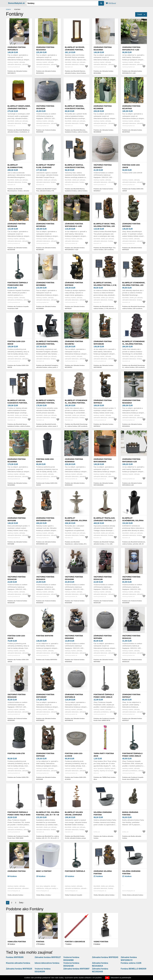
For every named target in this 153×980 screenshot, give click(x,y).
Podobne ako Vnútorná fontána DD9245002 (75, 661)
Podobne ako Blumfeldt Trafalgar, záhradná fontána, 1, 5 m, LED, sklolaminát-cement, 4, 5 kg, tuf (104, 544)
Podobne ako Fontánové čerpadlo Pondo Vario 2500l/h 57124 (133, 778)
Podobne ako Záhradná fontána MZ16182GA (132, 425)
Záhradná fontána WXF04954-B (74, 696)
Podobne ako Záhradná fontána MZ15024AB (17, 249)
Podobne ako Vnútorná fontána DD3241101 (132, 661)
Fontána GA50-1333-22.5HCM (74, 755)
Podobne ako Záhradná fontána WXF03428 (46, 778)
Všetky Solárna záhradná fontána (133, 895)
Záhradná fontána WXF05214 (103, 402)
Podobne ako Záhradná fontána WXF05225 (132, 249)
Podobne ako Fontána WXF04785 (47, 660)
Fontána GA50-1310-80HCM (16, 343)
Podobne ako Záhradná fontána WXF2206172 (17, 72)
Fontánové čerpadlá (75, 871)
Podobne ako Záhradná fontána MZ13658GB (103, 131)
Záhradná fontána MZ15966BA (45, 284)
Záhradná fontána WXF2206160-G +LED (74, 225)
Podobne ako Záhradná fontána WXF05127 (132, 719)
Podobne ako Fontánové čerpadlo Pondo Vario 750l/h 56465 (18, 837)
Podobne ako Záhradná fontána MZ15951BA (46, 249)
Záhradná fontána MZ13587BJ (74, 343)
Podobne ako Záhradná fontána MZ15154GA (46, 72)
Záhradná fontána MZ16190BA (103, 48)
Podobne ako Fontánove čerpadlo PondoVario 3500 (18, 307)
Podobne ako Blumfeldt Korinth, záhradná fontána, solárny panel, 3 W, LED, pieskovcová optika (47, 426)
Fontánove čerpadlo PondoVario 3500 (18, 284)
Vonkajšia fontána (17, 942)
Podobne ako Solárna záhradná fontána (103, 837)
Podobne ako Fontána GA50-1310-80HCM (18, 366)
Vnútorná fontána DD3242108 (17, 578)
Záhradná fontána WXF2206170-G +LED (131, 48)
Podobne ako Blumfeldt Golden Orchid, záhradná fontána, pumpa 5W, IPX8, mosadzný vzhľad (75, 838)
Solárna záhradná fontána (103, 813)
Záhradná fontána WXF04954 (103, 637)
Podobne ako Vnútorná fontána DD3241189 (103, 602)
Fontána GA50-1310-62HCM (45, 460)
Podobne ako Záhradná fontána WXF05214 (103, 425)
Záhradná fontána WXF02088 (17, 519)
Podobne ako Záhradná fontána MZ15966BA (46, 307)
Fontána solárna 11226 (131, 963)
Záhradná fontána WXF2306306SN (103, 460)
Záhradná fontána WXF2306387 (45, 696)
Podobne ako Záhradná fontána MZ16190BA (103, 72)
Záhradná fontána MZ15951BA (45, 225)
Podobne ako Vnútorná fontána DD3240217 (103, 190)
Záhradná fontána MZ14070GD (131, 107)
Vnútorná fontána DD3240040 (131, 578)
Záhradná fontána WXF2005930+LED (45, 519)
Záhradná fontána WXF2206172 (17, 48)
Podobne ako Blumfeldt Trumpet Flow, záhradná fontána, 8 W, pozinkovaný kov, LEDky (46, 191)
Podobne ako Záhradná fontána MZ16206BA (17, 484)
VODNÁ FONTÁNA (101, 942)
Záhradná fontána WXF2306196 (103, 343)
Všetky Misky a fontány (43, 895)
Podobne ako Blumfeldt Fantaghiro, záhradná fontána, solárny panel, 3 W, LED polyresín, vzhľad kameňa (47, 367)
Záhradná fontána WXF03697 (76, 969)
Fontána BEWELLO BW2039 (133, 969)
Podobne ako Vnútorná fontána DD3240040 (132, 602)
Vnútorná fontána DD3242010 (45, 578)
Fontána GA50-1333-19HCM (16, 637)
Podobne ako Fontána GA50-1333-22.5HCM (76, 778)
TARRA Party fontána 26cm (104, 755)
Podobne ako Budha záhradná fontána (132, 837)
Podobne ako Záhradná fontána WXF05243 (75, 307)
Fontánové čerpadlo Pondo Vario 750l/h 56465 (19, 813)
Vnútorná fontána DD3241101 (131, 637)
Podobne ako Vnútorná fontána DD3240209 (46, 131)
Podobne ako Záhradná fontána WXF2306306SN (103, 484)
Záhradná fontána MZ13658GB (103, 107)
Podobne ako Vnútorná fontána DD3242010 (46, 602)
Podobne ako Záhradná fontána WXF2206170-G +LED (132, 72)
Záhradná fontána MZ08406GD (74, 460)
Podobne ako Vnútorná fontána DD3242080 (75, 602)
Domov (8, 9)
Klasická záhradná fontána (18, 963)
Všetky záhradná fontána (15, 895)
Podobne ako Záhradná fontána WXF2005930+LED (46, 543)
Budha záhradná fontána (130, 813)
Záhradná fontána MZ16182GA (131, 402)
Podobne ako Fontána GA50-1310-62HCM (47, 484)
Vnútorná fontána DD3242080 (74, 578)
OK (107, 978)
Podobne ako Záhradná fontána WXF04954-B (75, 719)
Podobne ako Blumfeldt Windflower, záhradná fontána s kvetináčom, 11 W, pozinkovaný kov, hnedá (19, 132)
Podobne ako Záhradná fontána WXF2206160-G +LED (75, 249)
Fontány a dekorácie (75, 942)
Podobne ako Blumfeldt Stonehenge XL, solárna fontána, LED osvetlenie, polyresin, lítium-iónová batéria (134, 367)
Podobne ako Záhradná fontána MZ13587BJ (75, 366)
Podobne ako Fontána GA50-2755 (18, 777)
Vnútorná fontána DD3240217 (103, 166)
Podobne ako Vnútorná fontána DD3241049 (17, 719)
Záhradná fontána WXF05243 (74, 284)
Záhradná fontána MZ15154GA (45, 48)
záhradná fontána (17, 871)
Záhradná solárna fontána (103, 872)
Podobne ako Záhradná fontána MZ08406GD (75, 484)
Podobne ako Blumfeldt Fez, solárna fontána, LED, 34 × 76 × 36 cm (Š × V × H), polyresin (48, 838)
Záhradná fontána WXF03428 (45, 755)
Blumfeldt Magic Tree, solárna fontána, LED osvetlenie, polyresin (104, 226)
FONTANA (40, 942)
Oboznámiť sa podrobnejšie (121, 978)
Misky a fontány (44, 871)
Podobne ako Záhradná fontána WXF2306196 (103, 366)
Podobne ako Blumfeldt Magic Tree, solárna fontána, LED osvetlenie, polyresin (105, 250)
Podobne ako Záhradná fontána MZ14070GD (132, 131)
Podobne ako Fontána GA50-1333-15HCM (133, 190)
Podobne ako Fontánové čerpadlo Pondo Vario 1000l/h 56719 (104, 719)
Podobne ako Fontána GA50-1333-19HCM (18, 661)
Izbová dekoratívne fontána (47, 963)
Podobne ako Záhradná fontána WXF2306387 (46, 719)
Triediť (140, 14)
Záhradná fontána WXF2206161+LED (131, 460)
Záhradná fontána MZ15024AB (17, 225)
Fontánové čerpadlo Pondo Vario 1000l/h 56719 (104, 697)
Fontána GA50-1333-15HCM (131, 166)
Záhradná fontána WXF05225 (131, 225)
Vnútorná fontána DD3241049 (17, 696)
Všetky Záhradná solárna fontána (104, 895)
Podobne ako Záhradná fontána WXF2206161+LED (132, 484)
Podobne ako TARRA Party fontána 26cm (105, 778)
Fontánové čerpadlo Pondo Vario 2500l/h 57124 (132, 756)
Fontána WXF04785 (45, 636)
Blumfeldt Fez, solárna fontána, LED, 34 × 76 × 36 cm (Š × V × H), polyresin (48, 815)
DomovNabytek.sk (16, 3)
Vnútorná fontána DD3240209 (45, 107)
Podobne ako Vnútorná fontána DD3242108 (17, 602)
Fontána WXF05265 (15, 957)
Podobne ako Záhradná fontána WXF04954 (103, 661)
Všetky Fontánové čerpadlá (73, 895)
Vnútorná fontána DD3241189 (103, 578)
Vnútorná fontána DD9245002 (74, 637)
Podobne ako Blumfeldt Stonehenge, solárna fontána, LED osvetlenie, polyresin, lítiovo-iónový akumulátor (134, 308)
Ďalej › (22, 903)
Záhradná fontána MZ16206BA (17, 460)
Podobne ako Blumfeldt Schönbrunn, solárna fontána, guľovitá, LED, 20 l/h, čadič (134, 544)
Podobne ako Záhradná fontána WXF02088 (17, 543)
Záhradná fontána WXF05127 (131, 696)
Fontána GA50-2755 (16, 753)
